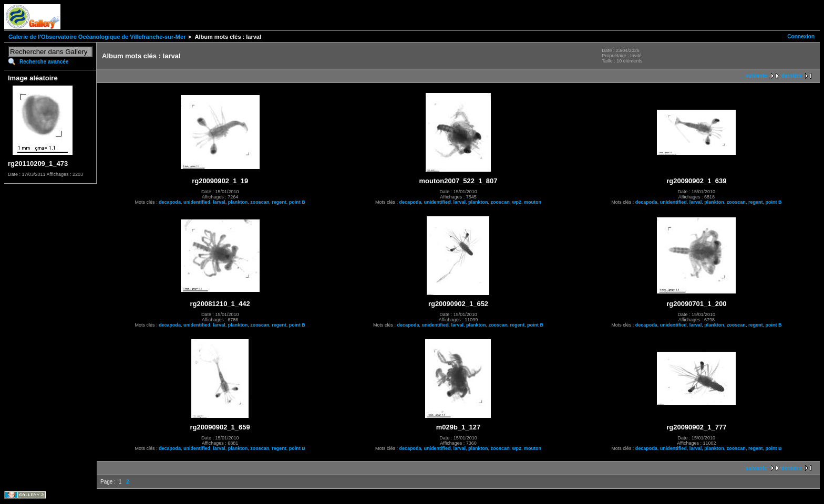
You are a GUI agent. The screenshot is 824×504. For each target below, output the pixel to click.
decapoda (170, 202)
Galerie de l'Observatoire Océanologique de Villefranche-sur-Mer (97, 37)
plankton (238, 202)
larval (219, 202)
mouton (533, 202)
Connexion (801, 36)
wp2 (517, 202)
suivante (756, 76)
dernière (792, 76)
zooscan (260, 202)
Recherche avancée (44, 62)
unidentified (197, 202)
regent (279, 202)
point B (297, 202)
